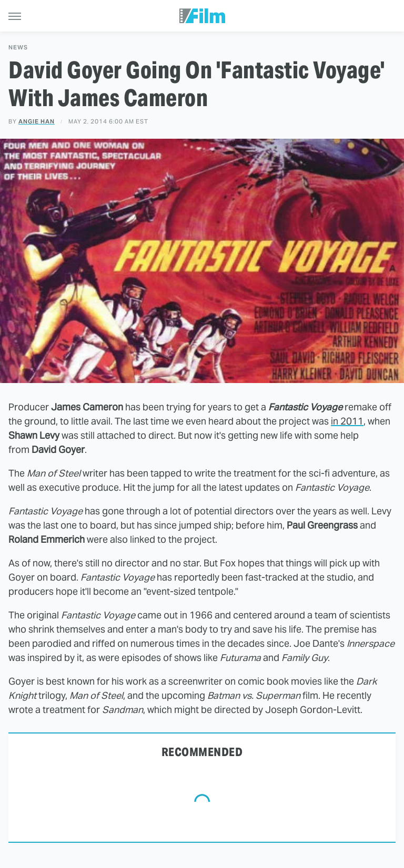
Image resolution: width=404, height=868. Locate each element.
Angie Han (37, 121)
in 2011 (347, 421)
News (18, 48)
